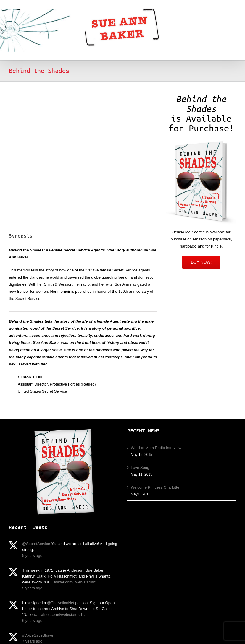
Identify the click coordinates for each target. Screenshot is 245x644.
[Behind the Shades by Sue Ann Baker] (201, 142)
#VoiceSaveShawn (38, 635)
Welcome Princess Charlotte (155, 487)
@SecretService (36, 544)
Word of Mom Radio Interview (156, 448)
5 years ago (32, 556)
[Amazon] (201, 262)
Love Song (140, 467)
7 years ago (32, 641)
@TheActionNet (61, 603)
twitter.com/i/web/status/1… (78, 582)
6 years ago (32, 621)
